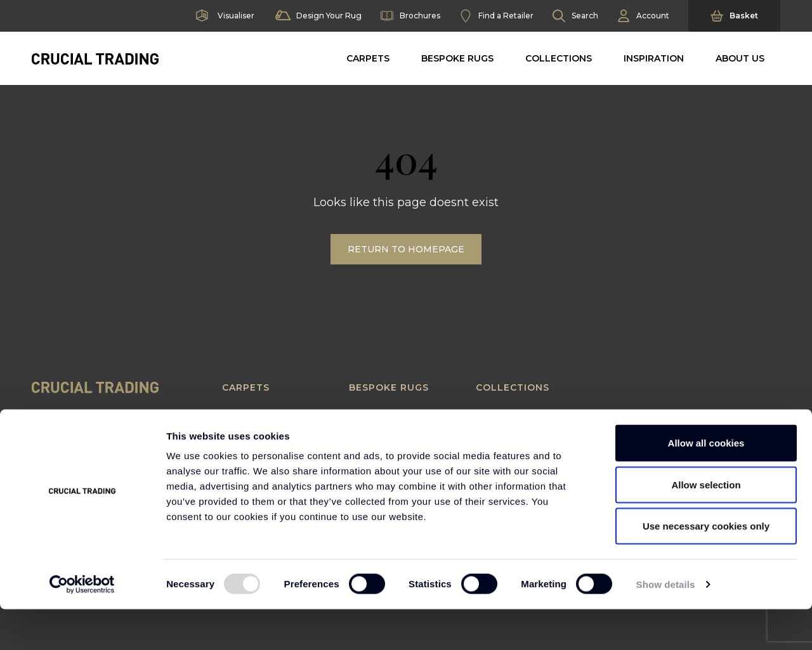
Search (575, 16)
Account (643, 16)
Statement (501, 444)
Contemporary (512, 414)
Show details (666, 625)
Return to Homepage (406, 249)
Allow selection (706, 525)
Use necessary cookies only (706, 567)
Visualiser (224, 16)
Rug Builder (377, 414)
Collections (559, 58)
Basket (734, 16)
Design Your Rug (318, 16)
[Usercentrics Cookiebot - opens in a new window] (82, 625)
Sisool (238, 444)
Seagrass (244, 414)
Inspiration (654, 58)
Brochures (410, 16)
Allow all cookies (706, 484)
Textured (499, 429)
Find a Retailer (496, 16)
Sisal (233, 429)
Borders (369, 429)
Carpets (368, 58)
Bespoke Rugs (457, 58)
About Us (740, 58)
